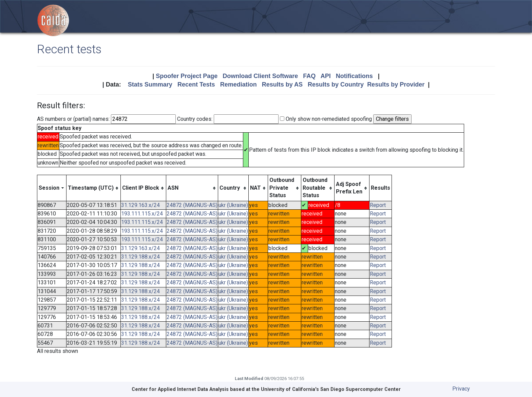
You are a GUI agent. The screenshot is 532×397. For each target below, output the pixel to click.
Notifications (354, 76)
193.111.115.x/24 (142, 214)
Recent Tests (196, 84)
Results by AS (282, 84)
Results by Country (336, 84)
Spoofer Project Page (187, 76)
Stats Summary (150, 84)
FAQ (309, 76)
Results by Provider (396, 84)
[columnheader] (52, 188)
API (326, 76)
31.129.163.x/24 (140, 205)
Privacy (461, 389)
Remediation (239, 84)
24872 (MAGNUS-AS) (192, 205)
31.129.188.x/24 (140, 257)
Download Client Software (260, 76)
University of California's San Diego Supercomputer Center (331, 389)
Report (378, 205)
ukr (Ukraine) (233, 205)
